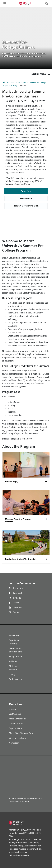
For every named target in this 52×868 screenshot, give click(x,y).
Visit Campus (15, 714)
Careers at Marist (17, 723)
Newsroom (14, 743)
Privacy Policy (15, 846)
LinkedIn (17, 598)
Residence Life (16, 679)
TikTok (16, 603)
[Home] (4, 83)
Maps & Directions (17, 719)
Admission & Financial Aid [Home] (17, 83)
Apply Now (26, 191)
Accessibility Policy (32, 846)
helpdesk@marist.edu (19, 855)
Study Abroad (15, 656)
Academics (14, 635)
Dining (12, 674)
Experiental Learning (14, 642)
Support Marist (16, 728)
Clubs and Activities (14, 668)
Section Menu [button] (41, 74)
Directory (13, 709)
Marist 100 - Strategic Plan (21, 733)
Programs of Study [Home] (10, 85)
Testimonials (26, 199)
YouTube (17, 607)
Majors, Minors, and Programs (16, 650)
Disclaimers (33, 842)
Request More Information (26, 206)
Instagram (18, 588)
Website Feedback (17, 738)
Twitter (17, 612)
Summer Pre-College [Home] (38, 83)
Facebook (18, 593)
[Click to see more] (46, 482)
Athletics (13, 661)
